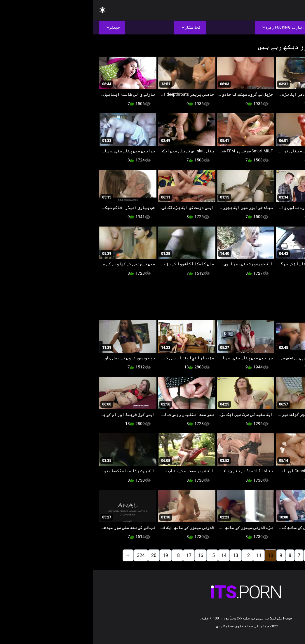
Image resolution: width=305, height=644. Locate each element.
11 (166, 555)
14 (131, 555)
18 (84, 555)
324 (48, 555)
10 (177, 555)
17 (96, 555)
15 (119, 555)
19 (72, 555)
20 (61, 555)
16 (107, 555)
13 (142, 555)
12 (154, 555)
